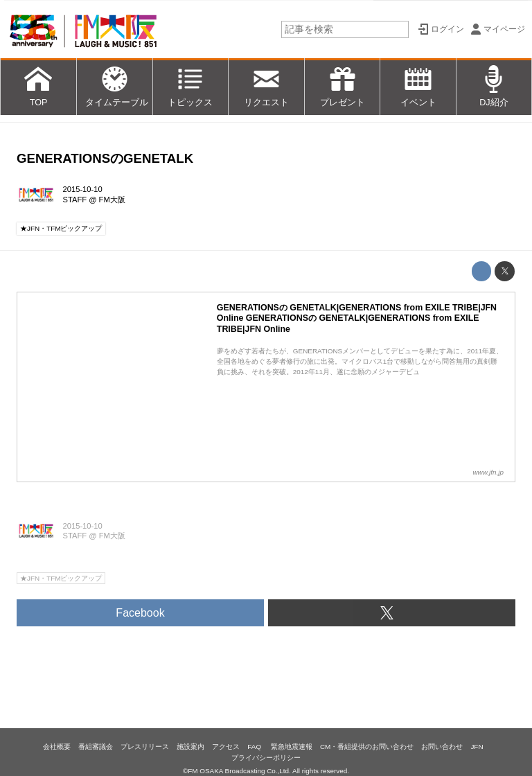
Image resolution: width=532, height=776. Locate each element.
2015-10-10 (83, 189)
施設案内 (190, 747)
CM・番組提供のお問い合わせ (367, 747)
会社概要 (57, 747)
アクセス (226, 747)
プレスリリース (145, 747)
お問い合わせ (442, 747)
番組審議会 (96, 747)
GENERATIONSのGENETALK (105, 158)
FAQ (255, 747)
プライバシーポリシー (266, 758)
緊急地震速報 (292, 747)
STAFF (75, 200)
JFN (477, 747)
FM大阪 (112, 200)
